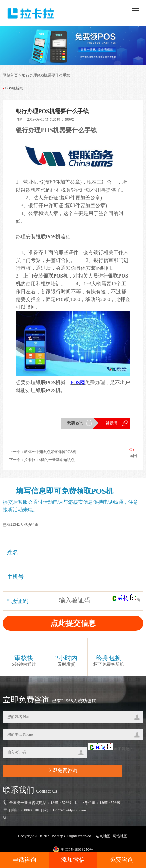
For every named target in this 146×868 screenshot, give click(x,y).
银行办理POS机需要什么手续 (46, 75)
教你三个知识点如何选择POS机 (50, 452)
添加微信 (73, 860)
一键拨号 (110, 423)
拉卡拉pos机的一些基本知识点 (49, 460)
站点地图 (103, 836)
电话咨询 (24, 860)
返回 (133, 453)
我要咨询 (75, 423)
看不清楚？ (110, 749)
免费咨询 (122, 860)
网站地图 (120, 836)
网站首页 (10, 75)
